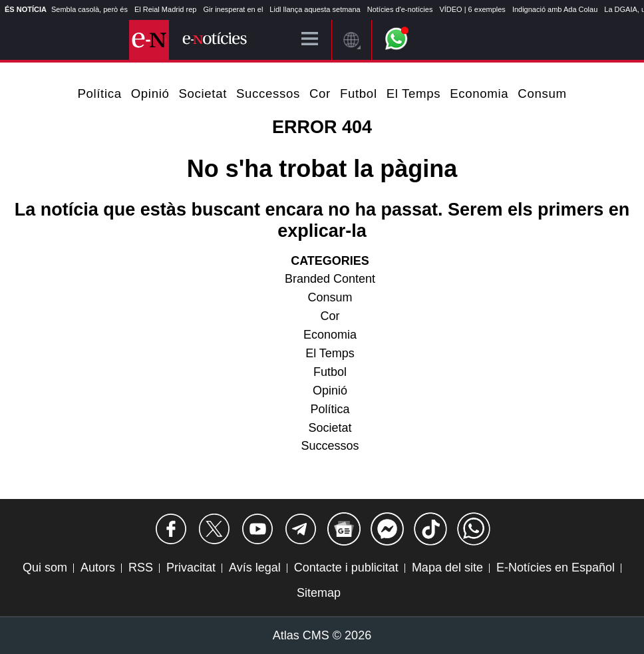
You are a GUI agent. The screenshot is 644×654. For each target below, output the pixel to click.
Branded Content (330, 279)
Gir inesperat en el (233, 9)
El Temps (414, 93)
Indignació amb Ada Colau (555, 9)
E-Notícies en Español (556, 568)
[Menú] (310, 40)
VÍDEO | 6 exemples (472, 9)
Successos (268, 93)
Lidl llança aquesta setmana (315, 9)
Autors (98, 568)
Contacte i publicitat (346, 568)
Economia (479, 93)
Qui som (45, 568)
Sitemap (319, 593)
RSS (141, 568)
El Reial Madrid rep (166, 9)
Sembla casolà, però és (89, 9)
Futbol (359, 93)
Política (99, 93)
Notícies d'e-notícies (400, 9)
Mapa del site (447, 568)
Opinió (150, 93)
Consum (542, 93)
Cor (320, 93)
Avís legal (255, 568)
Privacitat (191, 568)
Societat (203, 93)
